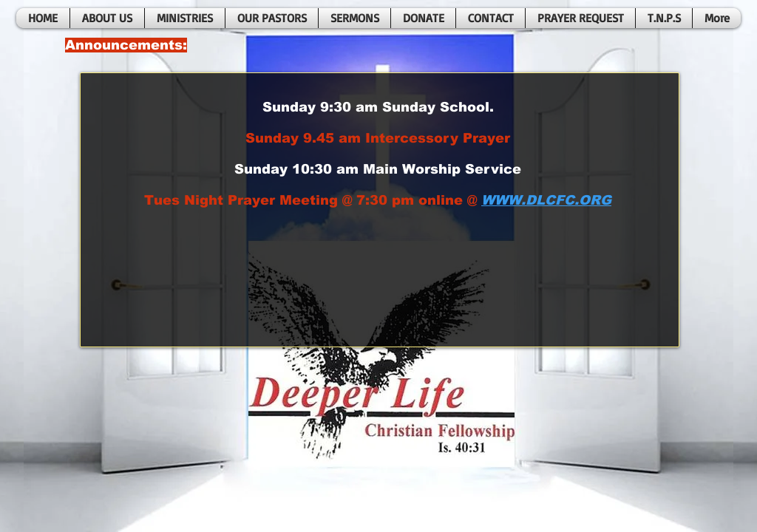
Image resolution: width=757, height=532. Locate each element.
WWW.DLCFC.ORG (546, 200)
